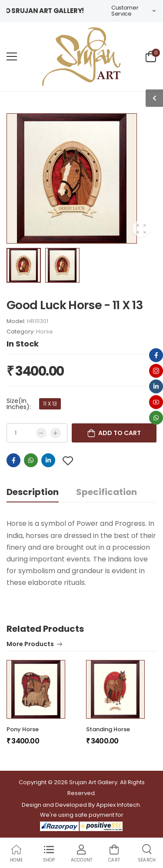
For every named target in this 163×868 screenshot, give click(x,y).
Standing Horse (108, 729)
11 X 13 (50, 404)
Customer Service (125, 11)
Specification (106, 492)
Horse (45, 332)
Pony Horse (23, 729)
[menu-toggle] (12, 56)
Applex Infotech (118, 805)
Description (33, 492)
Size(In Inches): (19, 404)
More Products (30, 645)
